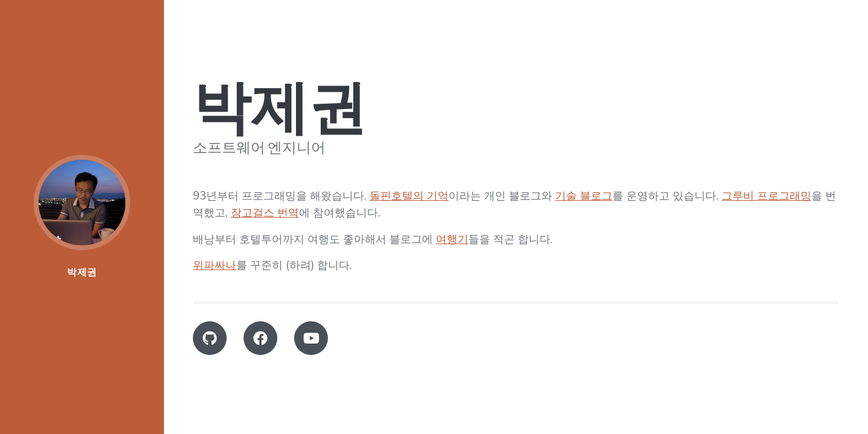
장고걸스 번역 (265, 212)
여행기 (452, 239)
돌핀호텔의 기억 (409, 196)
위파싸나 (215, 265)
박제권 (82, 272)
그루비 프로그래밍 (766, 196)
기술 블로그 (584, 196)
